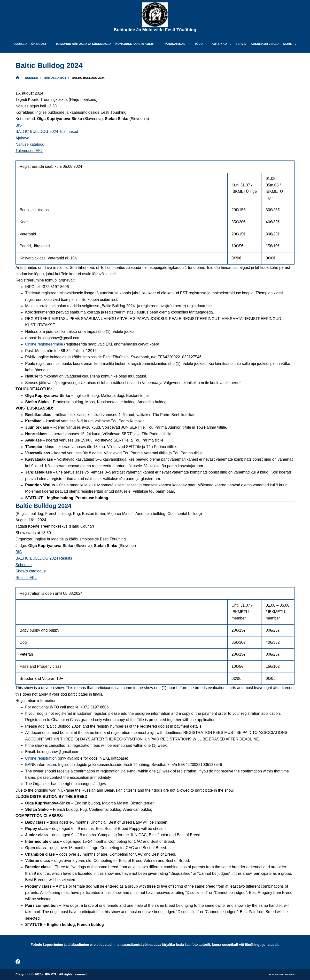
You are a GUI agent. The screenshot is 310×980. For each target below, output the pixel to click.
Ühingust (42, 44)
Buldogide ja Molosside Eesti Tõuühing (155, 30)
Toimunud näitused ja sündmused (83, 44)
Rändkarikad (178, 44)
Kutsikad (222, 44)
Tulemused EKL (29, 151)
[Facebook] (18, 962)
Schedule (24, 565)
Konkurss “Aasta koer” (138, 44)
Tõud (202, 44)
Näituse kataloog (30, 144)
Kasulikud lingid (265, 44)
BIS (19, 125)
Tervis (241, 44)
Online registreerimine (44, 344)
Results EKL (26, 578)
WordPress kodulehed (282, 974)
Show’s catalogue (31, 571)
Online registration (41, 758)
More (291, 44)
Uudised (20, 44)
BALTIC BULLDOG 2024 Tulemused (47, 132)
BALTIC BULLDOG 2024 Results (44, 558)
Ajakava (22, 138)
